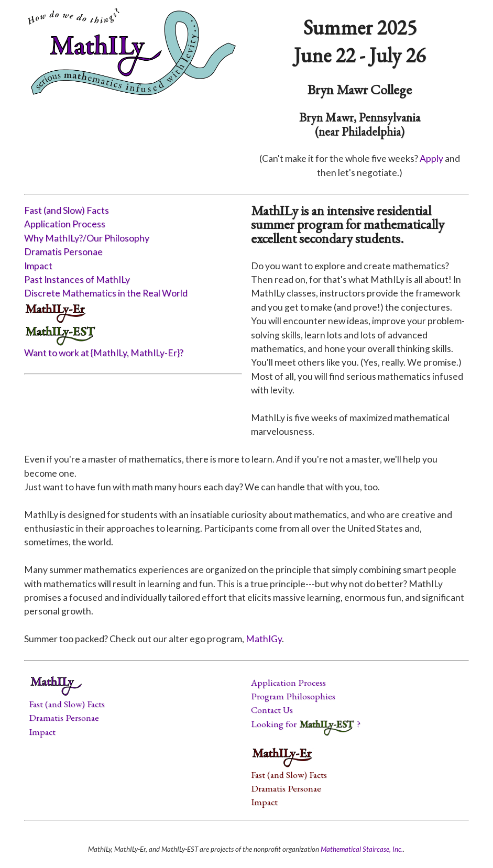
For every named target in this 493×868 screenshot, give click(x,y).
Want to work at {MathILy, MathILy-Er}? (104, 353)
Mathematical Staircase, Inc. (362, 849)
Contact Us (272, 710)
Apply (431, 158)
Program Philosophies (293, 696)
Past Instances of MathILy (77, 279)
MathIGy (264, 639)
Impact (38, 266)
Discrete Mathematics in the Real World (106, 293)
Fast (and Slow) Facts (67, 210)
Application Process (65, 224)
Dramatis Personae (63, 252)
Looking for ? (306, 724)
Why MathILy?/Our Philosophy (87, 238)
